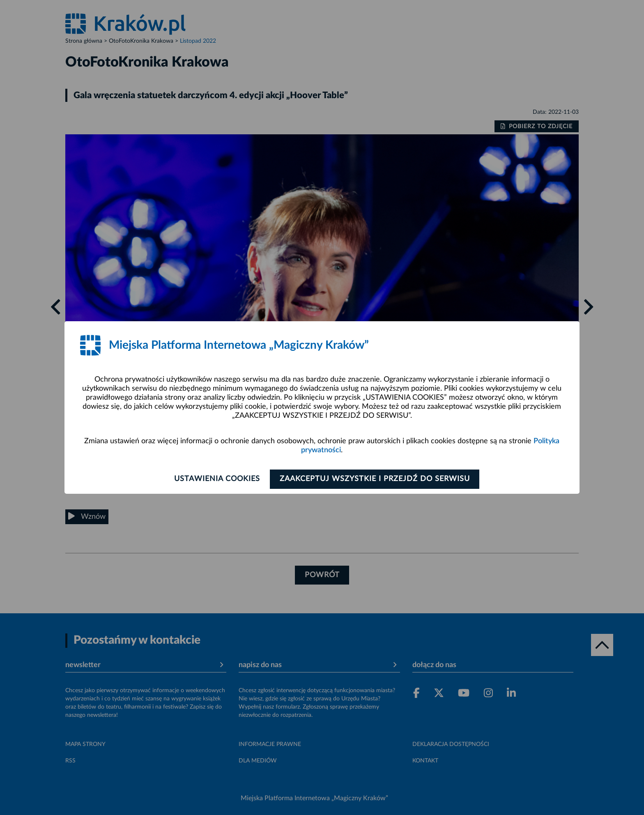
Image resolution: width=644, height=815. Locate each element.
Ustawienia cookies (216, 479)
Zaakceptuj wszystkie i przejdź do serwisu (376, 479)
